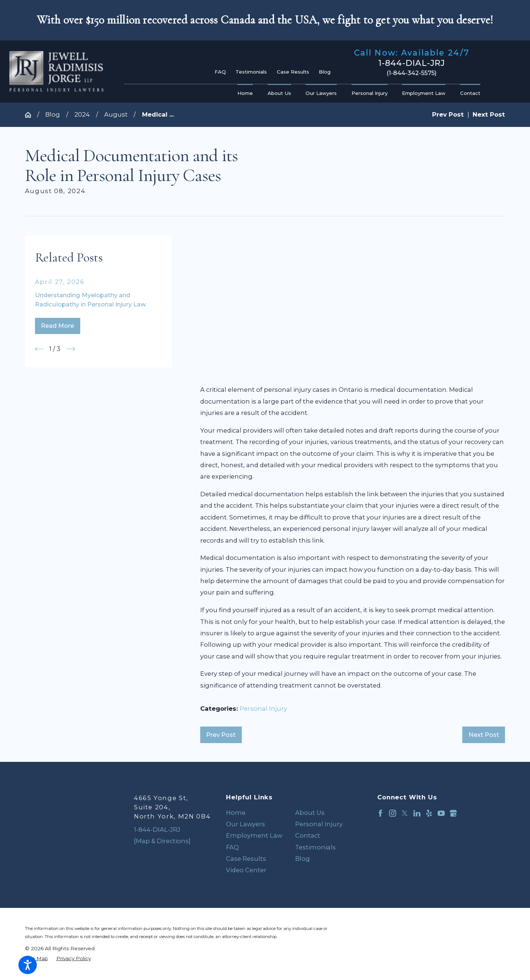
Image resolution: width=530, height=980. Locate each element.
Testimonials (251, 72)
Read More (57, 326)
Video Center (246, 870)
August (116, 114)
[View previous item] (39, 349)
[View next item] (71, 349)
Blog (325, 72)
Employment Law (254, 835)
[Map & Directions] (162, 841)
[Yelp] (429, 813)
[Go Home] (31, 115)
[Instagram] (393, 813)
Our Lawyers (245, 824)
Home (236, 813)
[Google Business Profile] (453, 813)
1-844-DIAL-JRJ (412, 63)
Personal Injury (263, 709)
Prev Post (221, 735)
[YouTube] (441, 813)
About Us (310, 813)
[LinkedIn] (417, 813)
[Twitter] (405, 813)
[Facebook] (380, 813)
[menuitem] (247, 93)
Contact (308, 835)
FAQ (220, 72)
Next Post (484, 735)
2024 (82, 114)
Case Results (293, 72)
